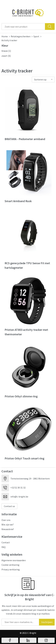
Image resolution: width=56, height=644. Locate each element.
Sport (36, 36)
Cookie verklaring (10, 565)
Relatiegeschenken (21, 36)
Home (5, 36)
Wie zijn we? (8, 525)
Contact (6, 542)
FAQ (4, 547)
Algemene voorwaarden (14, 560)
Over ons (6, 520)
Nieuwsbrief (8, 529)
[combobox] (23, 27)
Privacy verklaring (11, 569)
